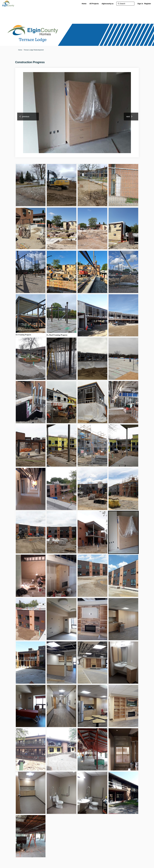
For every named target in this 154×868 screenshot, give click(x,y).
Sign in (140, 4)
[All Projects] (94, 4)
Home (20, 50)
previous (26, 117)
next (128, 117)
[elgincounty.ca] (107, 4)
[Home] (84, 4)
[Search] (125, 4)
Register (148, 4)
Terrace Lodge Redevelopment (34, 50)
